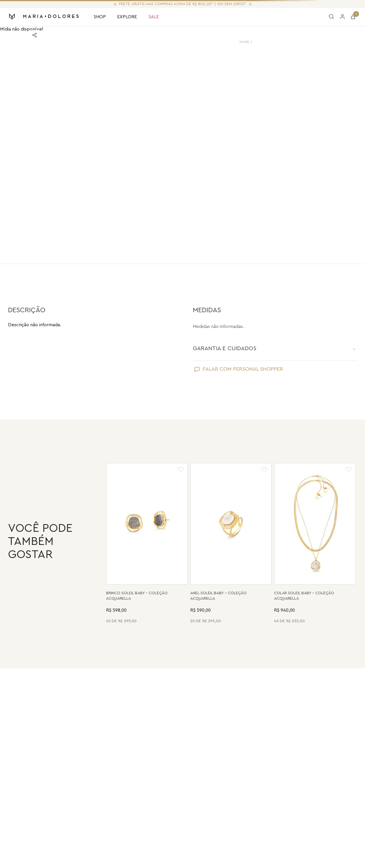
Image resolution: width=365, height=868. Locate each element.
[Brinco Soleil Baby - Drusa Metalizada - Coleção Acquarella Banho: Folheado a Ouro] (147, 544)
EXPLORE (127, 17)
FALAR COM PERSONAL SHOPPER (243, 369)
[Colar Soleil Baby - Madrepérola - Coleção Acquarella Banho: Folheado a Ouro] (315, 544)
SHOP (100, 17)
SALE (154, 17)
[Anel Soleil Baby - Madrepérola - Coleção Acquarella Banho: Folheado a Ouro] (231, 544)
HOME (246, 42)
